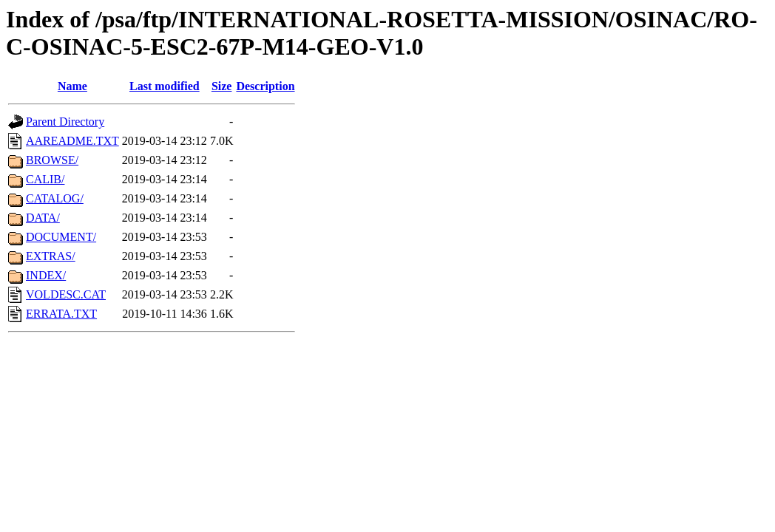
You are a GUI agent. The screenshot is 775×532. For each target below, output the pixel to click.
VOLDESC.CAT (66, 294)
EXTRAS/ (51, 256)
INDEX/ (46, 275)
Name (72, 86)
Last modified (165, 86)
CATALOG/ (55, 198)
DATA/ (43, 218)
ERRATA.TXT (61, 314)
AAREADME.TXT (72, 141)
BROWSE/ (52, 160)
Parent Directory (65, 122)
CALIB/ (45, 179)
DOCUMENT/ (61, 237)
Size (222, 86)
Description (265, 86)
